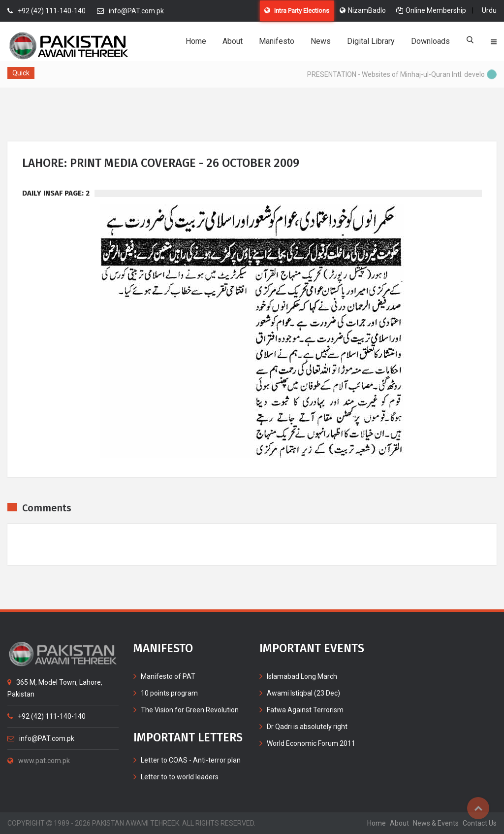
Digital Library (371, 41)
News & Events (436, 823)
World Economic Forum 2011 (311, 743)
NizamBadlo (363, 10)
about (399, 823)
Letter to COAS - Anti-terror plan (191, 760)
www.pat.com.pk (39, 761)
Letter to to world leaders (180, 777)
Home (196, 41)
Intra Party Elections (297, 11)
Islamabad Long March (302, 676)
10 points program (169, 693)
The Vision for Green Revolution (190, 710)
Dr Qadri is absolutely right (307, 727)
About (233, 41)
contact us (480, 823)
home (377, 823)
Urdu (489, 10)
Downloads (430, 41)
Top (478, 808)
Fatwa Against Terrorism (305, 710)
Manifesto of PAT (168, 676)
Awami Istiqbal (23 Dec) (303, 693)
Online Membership (431, 10)
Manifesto (277, 41)
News (321, 41)
